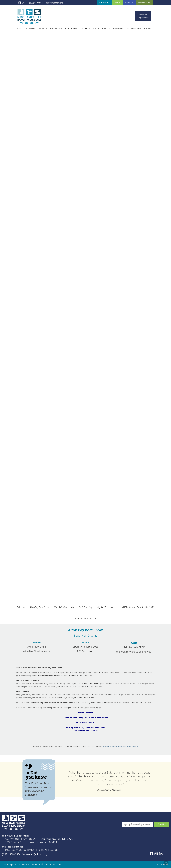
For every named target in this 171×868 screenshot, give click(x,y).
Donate (129, 3)
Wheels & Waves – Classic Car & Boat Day (73, 607)
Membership (145, 3)
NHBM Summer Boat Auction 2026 (138, 607)
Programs (56, 29)
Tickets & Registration (143, 16)
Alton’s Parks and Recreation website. (120, 747)
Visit (20, 29)
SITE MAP (163, 865)
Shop (117, 3)
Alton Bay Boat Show (39, 607)
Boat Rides (71, 29)
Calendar (104, 3)
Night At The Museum (107, 607)
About (148, 29)
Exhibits (31, 29)
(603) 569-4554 (11, 854)
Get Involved (133, 29)
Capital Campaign (112, 29)
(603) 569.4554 (36, 3)
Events (43, 29)
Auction (85, 29)
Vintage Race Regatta (85, 619)
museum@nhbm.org (54, 3)
